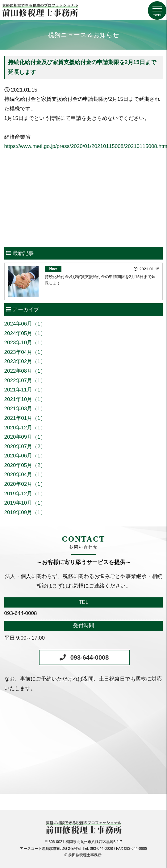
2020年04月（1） (25, 475)
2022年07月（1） (25, 381)
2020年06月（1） (25, 456)
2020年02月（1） (25, 484)
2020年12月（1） (25, 428)
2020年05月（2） (25, 465)
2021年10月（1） (25, 399)
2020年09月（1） (25, 437)
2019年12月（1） (25, 494)
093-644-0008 (90, 657)
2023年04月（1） (25, 352)
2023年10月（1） (25, 343)
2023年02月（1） (25, 361)
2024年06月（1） (25, 324)
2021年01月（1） (25, 418)
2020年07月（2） (25, 446)
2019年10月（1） (25, 503)
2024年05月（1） (25, 333)
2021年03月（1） (25, 409)
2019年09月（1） (25, 512)
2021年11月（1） (25, 390)
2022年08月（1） (25, 371)
